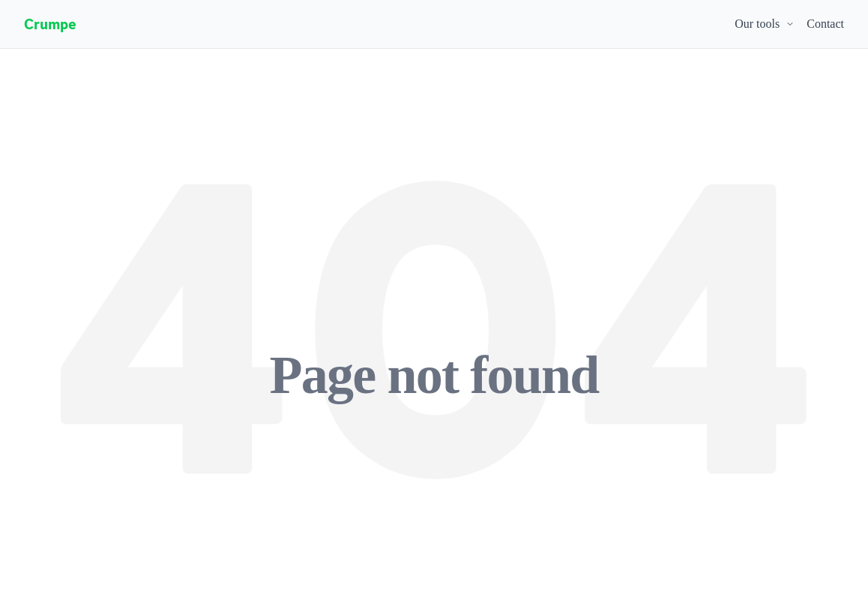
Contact (825, 24)
